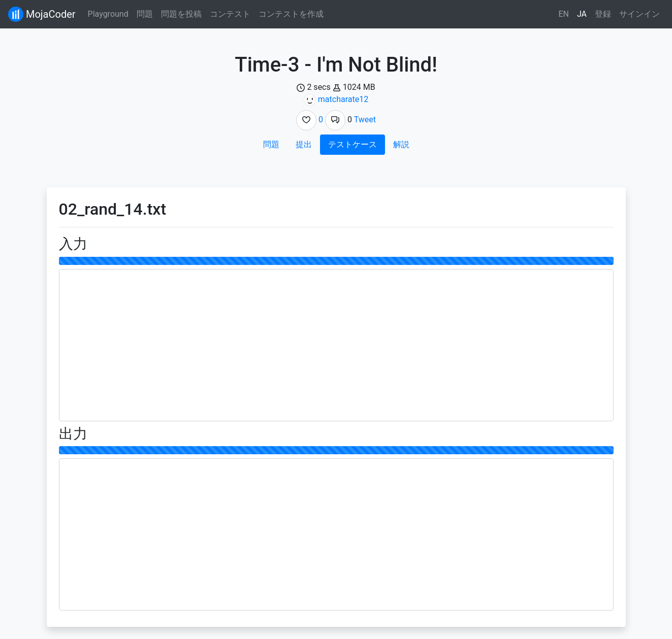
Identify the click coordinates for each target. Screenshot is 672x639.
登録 (603, 14)
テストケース (353, 144)
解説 (401, 144)
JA (582, 14)
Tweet (365, 120)
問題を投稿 (181, 14)
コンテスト (230, 14)
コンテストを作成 (291, 14)
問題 (145, 14)
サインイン (639, 14)
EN (564, 14)
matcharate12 (343, 99)
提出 (304, 144)
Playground (108, 14)
